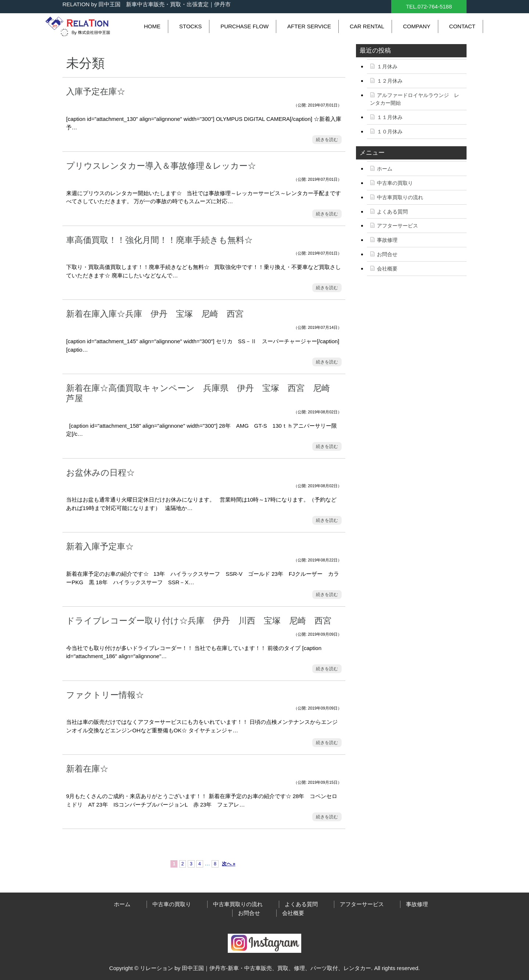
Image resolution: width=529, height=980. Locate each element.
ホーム (385, 169)
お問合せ (387, 254)
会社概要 (387, 269)
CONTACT (462, 26)
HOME (152, 26)
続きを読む (327, 140)
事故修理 (387, 240)
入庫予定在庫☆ (96, 91)
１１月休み (390, 117)
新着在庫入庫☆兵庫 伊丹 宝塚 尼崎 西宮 (159, 314)
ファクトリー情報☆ (105, 695)
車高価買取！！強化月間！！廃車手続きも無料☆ (159, 240)
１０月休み (390, 132)
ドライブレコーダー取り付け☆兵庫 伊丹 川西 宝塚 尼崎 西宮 (203, 621)
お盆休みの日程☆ (100, 473)
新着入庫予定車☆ (100, 546)
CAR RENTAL (367, 26)
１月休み (387, 67)
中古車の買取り (395, 183)
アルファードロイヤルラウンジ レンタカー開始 (415, 99)
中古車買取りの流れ (400, 197)
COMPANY (417, 26)
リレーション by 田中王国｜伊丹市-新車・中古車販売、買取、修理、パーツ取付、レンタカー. (256, 968)
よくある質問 (392, 212)
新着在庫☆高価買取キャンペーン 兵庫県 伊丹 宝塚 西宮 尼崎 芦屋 (202, 393)
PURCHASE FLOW (244, 26)
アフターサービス (397, 226)
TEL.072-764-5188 (429, 6)
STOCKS (190, 26)
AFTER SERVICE (309, 26)
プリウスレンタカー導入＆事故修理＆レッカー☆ (161, 166)
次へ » (228, 864)
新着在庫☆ (87, 769)
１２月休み (390, 81)
